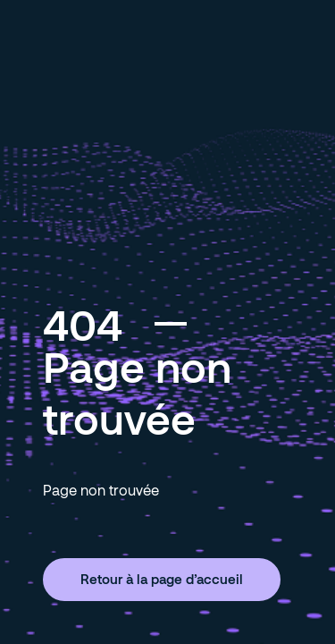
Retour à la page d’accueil (162, 579)
